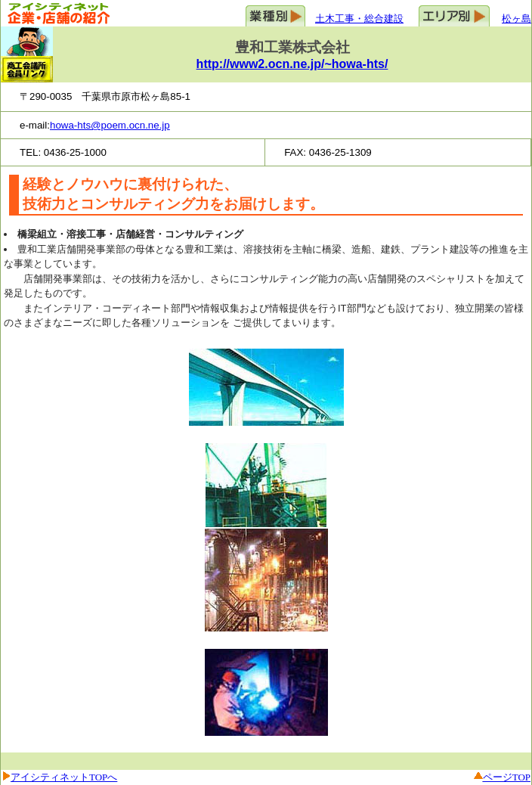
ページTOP (507, 777)
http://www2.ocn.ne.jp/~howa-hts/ (292, 64)
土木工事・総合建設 (359, 19)
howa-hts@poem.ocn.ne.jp (110, 125)
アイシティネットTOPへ (64, 777)
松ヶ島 (517, 19)
